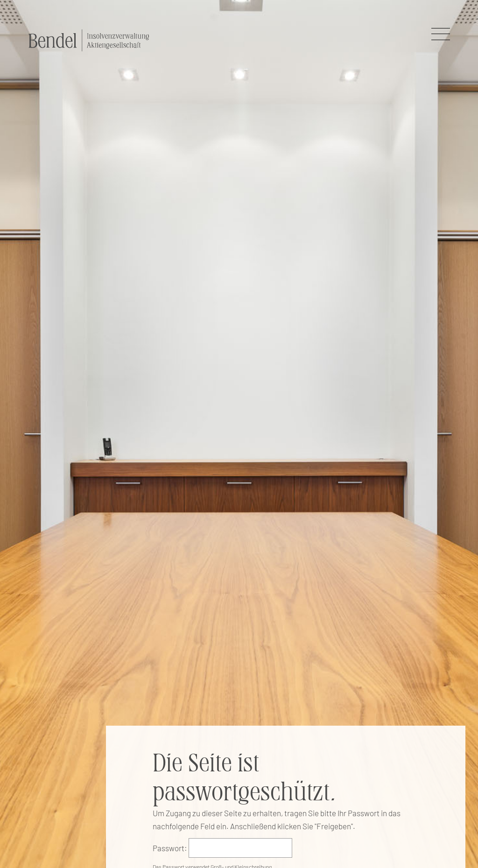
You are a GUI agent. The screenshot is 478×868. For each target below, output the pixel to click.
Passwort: (170, 848)
